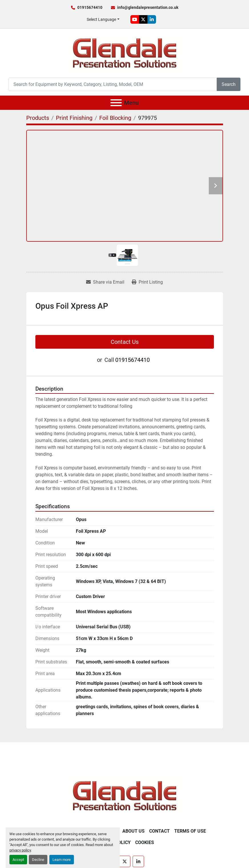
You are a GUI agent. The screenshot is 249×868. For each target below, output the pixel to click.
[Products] (38, 118)
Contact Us (125, 342)
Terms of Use (190, 831)
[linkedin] (152, 19)
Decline (38, 860)
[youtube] (135, 19)
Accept (18, 860)
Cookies (145, 842)
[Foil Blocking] (115, 118)
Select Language (101, 19)
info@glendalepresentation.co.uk (148, 7)
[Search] (113, 84)
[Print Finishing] (74, 118)
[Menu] (116, 103)
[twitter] (143, 19)
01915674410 (90, 7)
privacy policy (20, 850)
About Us (133, 831)
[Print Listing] (147, 282)
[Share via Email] (105, 282)
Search (229, 84)
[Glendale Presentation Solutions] (125, 795)
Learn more (62, 860)
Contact (159, 831)
